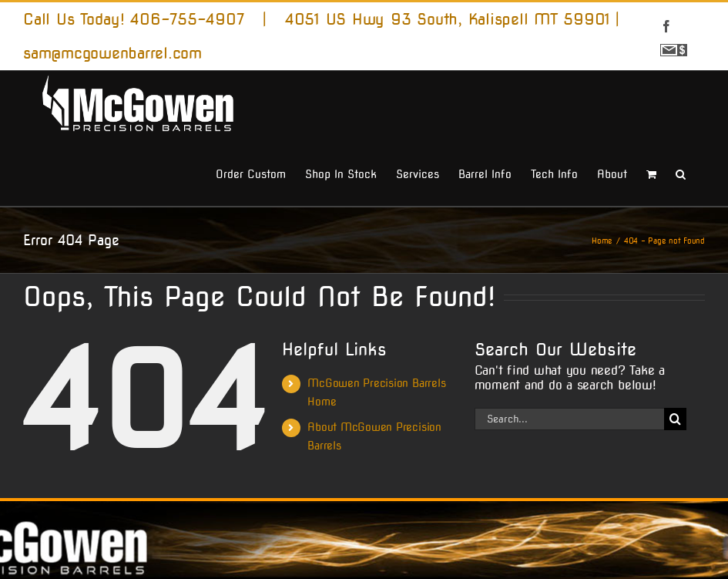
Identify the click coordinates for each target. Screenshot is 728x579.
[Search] (675, 419)
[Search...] (569, 419)
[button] (681, 173)
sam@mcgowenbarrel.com (112, 53)
